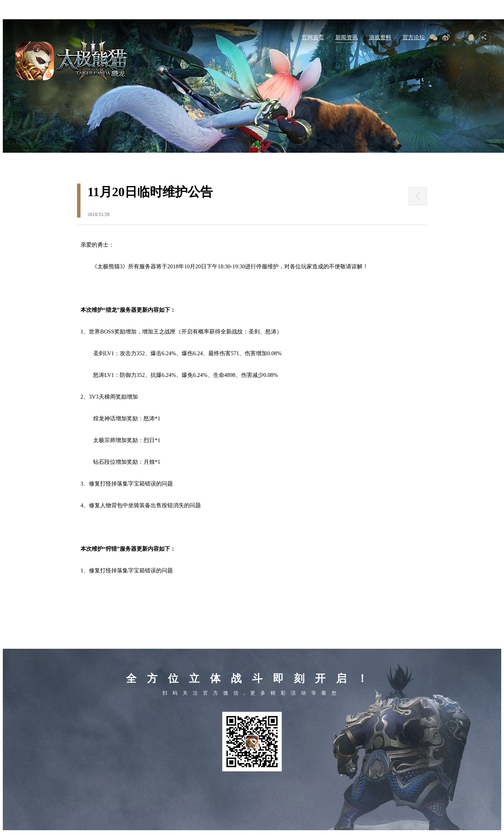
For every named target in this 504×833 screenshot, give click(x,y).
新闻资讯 (346, 37)
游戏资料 (380, 37)
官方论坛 (414, 37)
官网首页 (313, 37)
